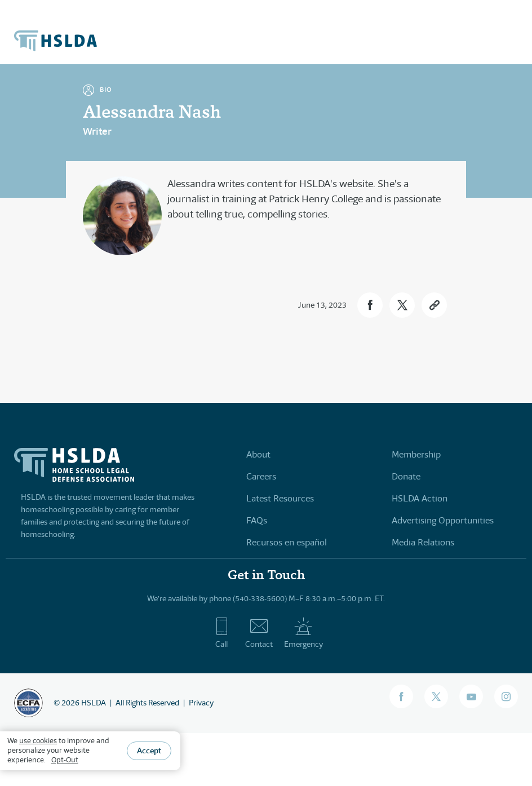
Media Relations (423, 542)
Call (222, 633)
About (258, 454)
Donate (406, 476)
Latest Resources (280, 498)
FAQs (257, 520)
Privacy (201, 703)
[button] (370, 305)
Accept (149, 751)
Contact (259, 633)
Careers (261, 476)
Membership (416, 454)
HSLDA (94, 703)
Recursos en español (287, 542)
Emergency (303, 633)
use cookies (38, 741)
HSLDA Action (420, 498)
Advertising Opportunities (443, 520)
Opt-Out (65, 760)
